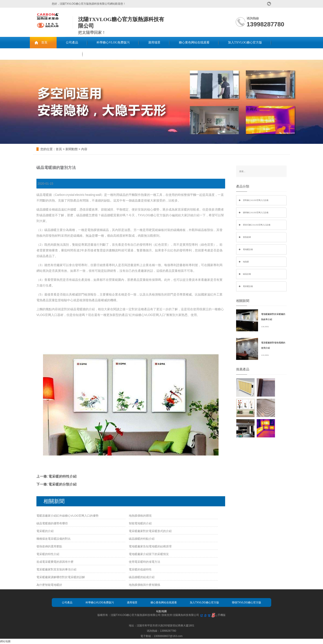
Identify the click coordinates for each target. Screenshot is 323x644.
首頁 (44, 42)
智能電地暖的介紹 (140, 523)
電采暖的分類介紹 (63, 484)
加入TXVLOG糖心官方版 (245, 42)
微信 (269, 4)
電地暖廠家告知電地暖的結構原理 (150, 546)
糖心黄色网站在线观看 (194, 42)
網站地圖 (5, 641)
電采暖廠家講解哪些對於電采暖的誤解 (61, 577)
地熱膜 (246, 262)
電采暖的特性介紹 (63, 476)
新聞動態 (72, 149)
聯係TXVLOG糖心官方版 (56, 54)
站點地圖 (161, 611)
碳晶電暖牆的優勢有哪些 (52, 523)
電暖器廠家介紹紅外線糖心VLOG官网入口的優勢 (67, 516)
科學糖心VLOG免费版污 (113, 42)
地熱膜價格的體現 (140, 516)
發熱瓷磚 (247, 237)
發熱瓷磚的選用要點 (49, 546)
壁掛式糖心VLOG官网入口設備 (257, 225)
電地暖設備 (248, 249)
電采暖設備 (248, 286)
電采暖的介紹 (45, 531)
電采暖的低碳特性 (140, 569)
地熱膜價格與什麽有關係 (144, 585)
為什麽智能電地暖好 (49, 585)
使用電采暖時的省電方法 (144, 562)
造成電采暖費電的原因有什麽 (55, 562)
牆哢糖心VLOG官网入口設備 (256, 213)
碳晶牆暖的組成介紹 (142, 577)
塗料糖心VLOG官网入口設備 (256, 200)
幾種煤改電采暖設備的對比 (54, 539)
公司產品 (72, 42)
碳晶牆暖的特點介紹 (142, 539)
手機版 (222, 615)
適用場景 (154, 42)
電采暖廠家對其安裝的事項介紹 (56, 569)
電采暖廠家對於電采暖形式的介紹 (150, 531)
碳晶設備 (247, 274)
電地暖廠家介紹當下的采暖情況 (149, 554)
